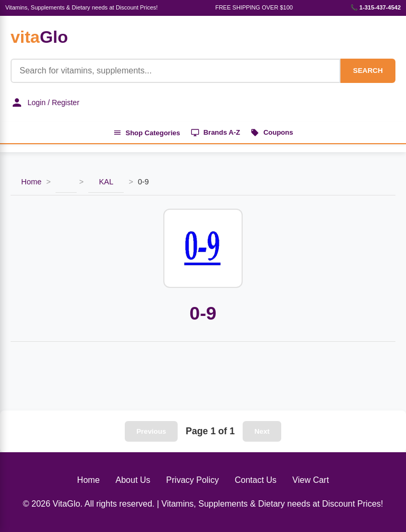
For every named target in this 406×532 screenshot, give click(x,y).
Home (31, 182)
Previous (151, 431)
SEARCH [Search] (368, 71)
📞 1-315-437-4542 (376, 7)
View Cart (311, 480)
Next (262, 431)
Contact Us (256, 480)
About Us (133, 480)
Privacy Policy (192, 480)
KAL (106, 182)
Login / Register (45, 102)
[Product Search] (176, 71)
